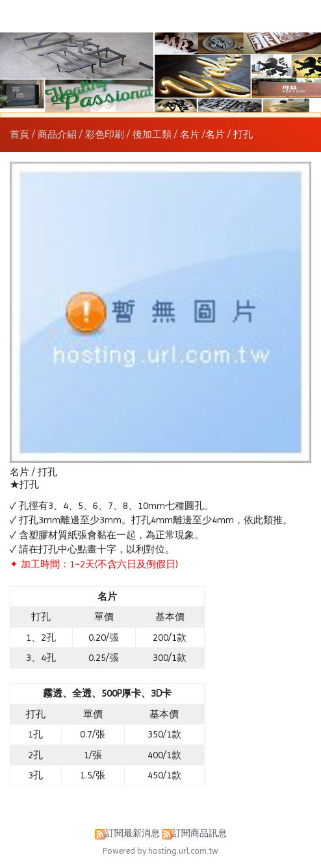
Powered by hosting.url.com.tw (160, 851)
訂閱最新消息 (133, 833)
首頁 (19, 134)
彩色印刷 (105, 134)
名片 (190, 134)
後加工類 (152, 134)
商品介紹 (58, 134)
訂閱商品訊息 (199, 833)
